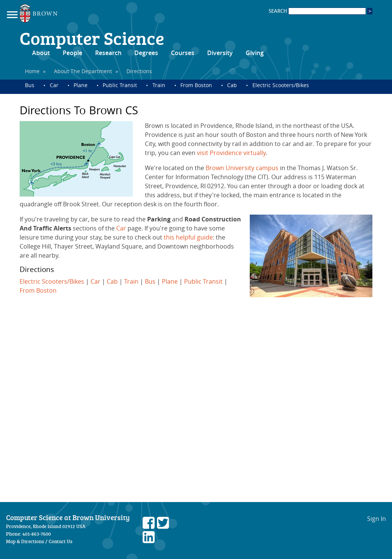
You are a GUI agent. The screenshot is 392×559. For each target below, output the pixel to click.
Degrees (146, 53)
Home (32, 71)
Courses (183, 53)
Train (159, 85)
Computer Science (92, 38)
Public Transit (120, 85)
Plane (81, 85)
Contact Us (61, 541)
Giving (255, 53)
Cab (232, 85)
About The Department (83, 71)
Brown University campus (242, 168)
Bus (30, 85)
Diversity (220, 53)
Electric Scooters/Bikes (281, 85)
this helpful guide (188, 237)
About (41, 53)
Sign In (377, 519)
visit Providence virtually (231, 153)
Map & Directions (25, 541)
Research (108, 53)
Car (54, 85)
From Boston (196, 85)
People (72, 53)
